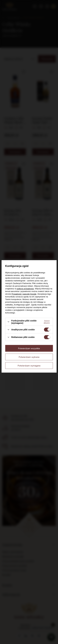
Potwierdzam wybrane (29, 357)
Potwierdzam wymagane (29, 365)
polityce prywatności (25, 289)
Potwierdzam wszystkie (29, 348)
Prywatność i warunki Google (24, 294)
